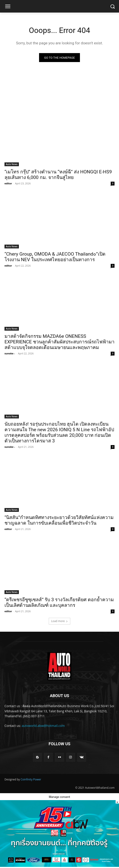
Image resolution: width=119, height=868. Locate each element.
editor (8, 183)
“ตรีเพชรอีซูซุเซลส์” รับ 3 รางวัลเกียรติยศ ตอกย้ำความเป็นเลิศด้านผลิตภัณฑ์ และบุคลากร (59, 602)
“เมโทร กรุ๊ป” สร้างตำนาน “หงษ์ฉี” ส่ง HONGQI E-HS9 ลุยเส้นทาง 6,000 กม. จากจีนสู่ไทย (58, 175)
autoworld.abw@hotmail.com (43, 726)
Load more (60, 621)
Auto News (12, 164)
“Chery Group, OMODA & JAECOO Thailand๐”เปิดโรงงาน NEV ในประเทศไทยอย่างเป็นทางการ (55, 257)
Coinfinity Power (31, 779)
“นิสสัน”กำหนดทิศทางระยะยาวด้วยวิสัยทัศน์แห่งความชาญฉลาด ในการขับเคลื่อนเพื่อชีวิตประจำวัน (59, 520)
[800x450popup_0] (59, 866)
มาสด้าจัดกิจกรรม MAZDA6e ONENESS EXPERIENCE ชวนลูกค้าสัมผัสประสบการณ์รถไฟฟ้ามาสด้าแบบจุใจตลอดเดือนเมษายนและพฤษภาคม (59, 342)
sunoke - (10, 353)
